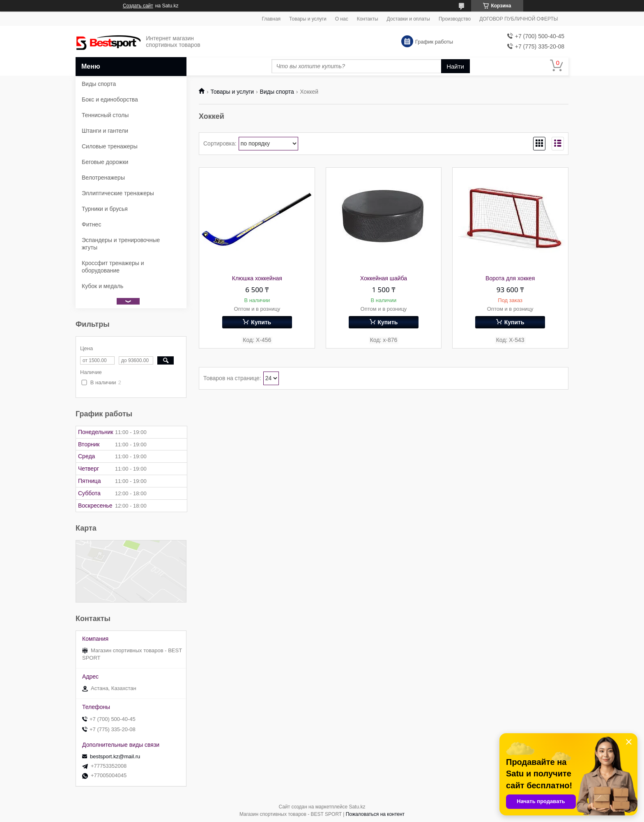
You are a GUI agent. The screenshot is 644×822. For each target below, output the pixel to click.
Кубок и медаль (102, 286)
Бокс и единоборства (110, 99)
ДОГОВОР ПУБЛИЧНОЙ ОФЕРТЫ (519, 19)
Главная (271, 19)
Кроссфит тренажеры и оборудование (113, 267)
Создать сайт (138, 6)
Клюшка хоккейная (257, 278)
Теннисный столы (105, 115)
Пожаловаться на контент (375, 814)
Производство (455, 19)
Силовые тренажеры (110, 146)
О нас (342, 19)
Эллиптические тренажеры (118, 193)
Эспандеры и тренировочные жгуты (121, 244)
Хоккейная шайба (384, 278)
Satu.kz (357, 807)
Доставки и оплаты (408, 19)
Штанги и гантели (105, 131)
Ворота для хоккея (510, 278)
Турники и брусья (105, 209)
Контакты (368, 19)
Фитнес (91, 224)
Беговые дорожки (105, 162)
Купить (261, 322)
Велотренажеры (103, 178)
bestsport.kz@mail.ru (115, 756)
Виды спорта (277, 92)
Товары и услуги (308, 19)
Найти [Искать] (455, 66)
